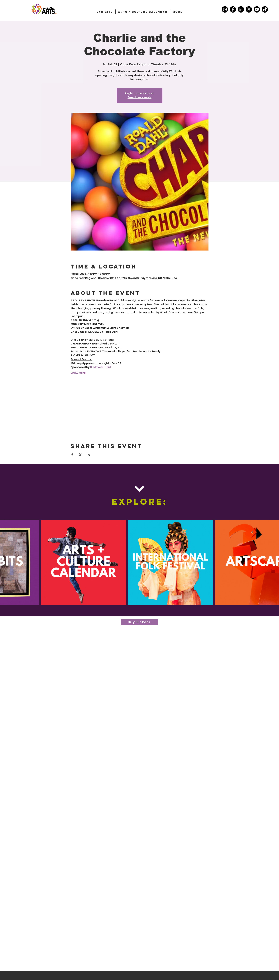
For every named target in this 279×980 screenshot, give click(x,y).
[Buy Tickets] (140, 622)
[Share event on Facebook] (72, 455)
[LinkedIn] (241, 9)
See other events (140, 97)
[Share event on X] (80, 455)
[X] (249, 9)
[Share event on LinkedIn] (88, 455)
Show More (78, 373)
